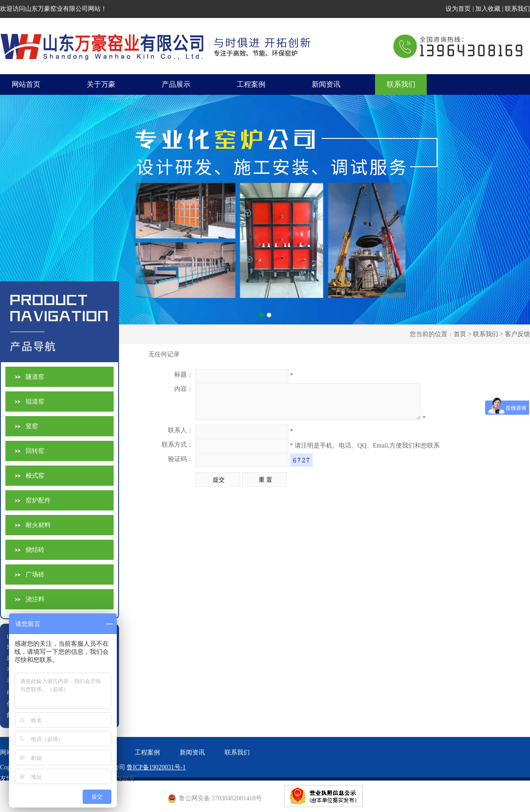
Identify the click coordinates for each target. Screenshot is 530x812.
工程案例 (251, 84)
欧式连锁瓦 (119, 779)
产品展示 (176, 84)
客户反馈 (517, 334)
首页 (460, 334)
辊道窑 (35, 402)
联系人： (181, 437)
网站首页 (26, 84)
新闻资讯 (326, 84)
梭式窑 (35, 476)
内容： (184, 389)
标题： (184, 375)
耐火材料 (38, 525)
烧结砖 (35, 550)
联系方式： (177, 451)
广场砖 (35, 575)
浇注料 (35, 599)
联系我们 (517, 9)
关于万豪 (101, 84)
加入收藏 (488, 9)
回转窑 (35, 451)
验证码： (181, 466)
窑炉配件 (38, 500)
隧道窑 (35, 377)
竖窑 (32, 426)
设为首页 (458, 9)
